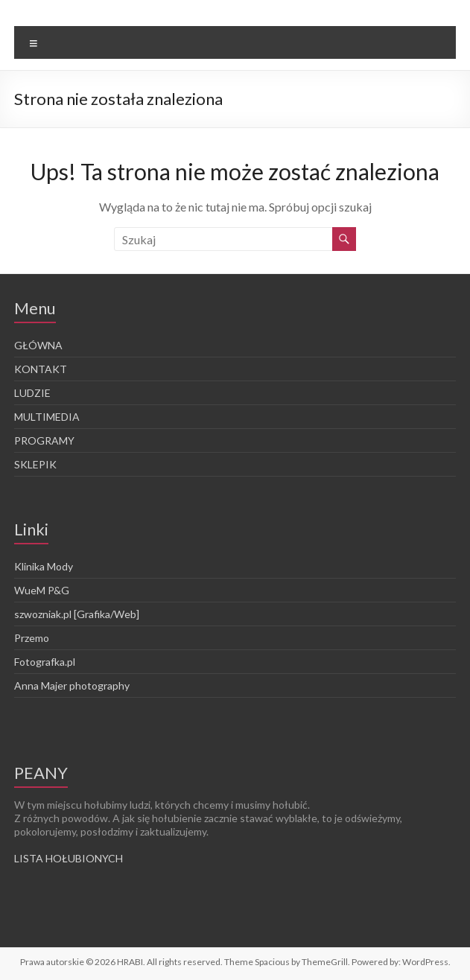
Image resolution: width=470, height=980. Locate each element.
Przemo (32, 638)
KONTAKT (41, 369)
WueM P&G (42, 590)
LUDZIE (32, 393)
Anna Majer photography (72, 685)
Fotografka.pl (45, 662)
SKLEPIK (35, 464)
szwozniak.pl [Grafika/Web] (77, 614)
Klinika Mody (44, 566)
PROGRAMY (44, 440)
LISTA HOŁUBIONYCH (69, 858)
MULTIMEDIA (47, 417)
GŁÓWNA (38, 345)
